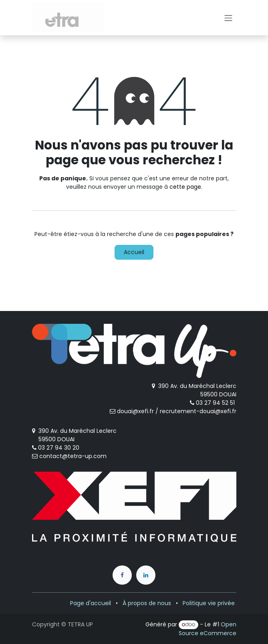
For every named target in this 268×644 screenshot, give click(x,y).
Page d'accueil (91, 603)
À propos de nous (147, 603)
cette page (185, 187)
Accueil (134, 252)
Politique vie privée (209, 603)
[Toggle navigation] (228, 18)
